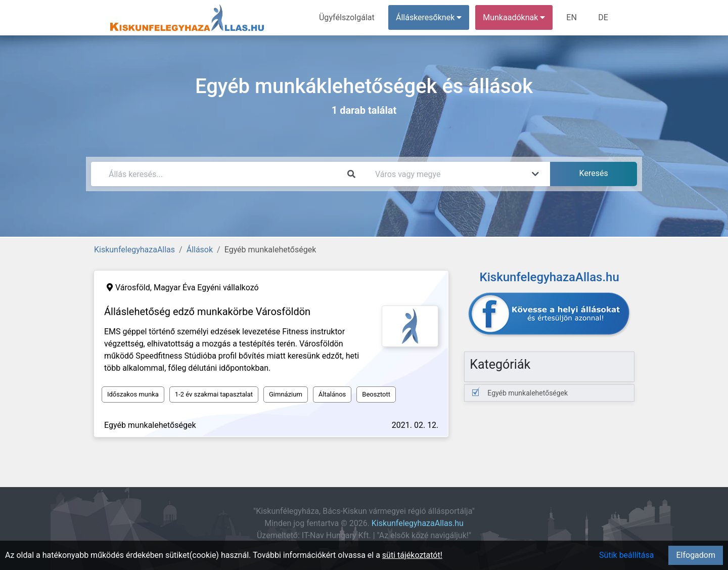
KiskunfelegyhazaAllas (134, 250)
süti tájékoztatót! (412, 555)
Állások (200, 250)
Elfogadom (696, 555)
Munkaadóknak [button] (514, 17)
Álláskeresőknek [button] (429, 17)
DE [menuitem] (603, 17)
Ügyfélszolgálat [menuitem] (347, 17)
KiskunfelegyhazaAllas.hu (418, 523)
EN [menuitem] (572, 17)
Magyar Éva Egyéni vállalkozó (206, 288)
